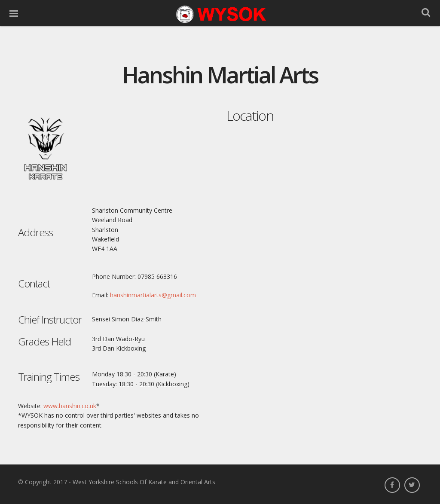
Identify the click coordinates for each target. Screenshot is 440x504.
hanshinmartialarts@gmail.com (153, 295)
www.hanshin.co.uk (70, 406)
